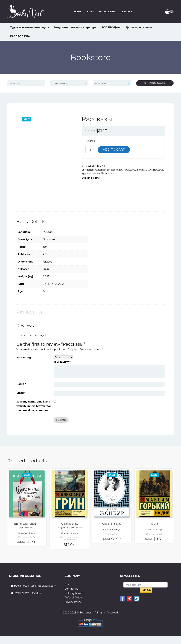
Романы (142, 170)
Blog (90, 11)
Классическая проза (106, 170)
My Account (107, 11)
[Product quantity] (91, 150)
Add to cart (114, 150)
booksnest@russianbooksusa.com (35, 586)
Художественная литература (30, 27)
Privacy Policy (73, 602)
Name (21, 384)
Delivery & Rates (74, 593)
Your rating (24, 357)
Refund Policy (73, 598)
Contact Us (71, 589)
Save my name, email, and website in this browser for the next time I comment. (34, 406)
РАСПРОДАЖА (20, 36)
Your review (62, 362)
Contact (126, 11)
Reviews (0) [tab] (29, 312)
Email (21, 393)
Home (78, 11)
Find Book (155, 83)
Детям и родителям (139, 27)
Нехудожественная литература (75, 27)
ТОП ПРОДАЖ (111, 27)
